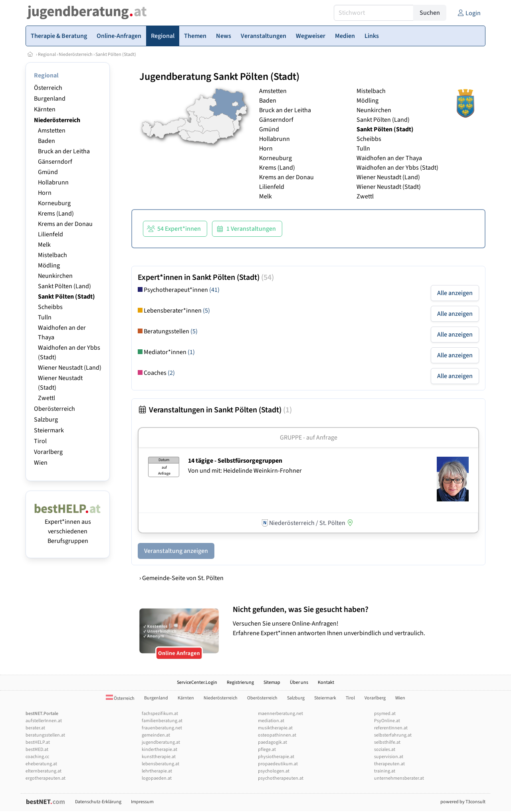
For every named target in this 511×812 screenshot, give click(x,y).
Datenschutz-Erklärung (98, 802)
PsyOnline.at (387, 721)
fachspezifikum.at (160, 714)
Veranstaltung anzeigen (176, 551)
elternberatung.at (44, 771)
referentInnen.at (391, 728)
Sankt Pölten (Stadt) (116, 54)
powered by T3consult (463, 802)
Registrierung (240, 682)
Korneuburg (54, 203)
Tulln (45, 317)
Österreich (48, 88)
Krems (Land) (56, 214)
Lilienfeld (51, 234)
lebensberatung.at (160, 764)
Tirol (40, 441)
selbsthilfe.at (387, 742)
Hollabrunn (53, 182)
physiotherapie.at (276, 757)
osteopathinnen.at (277, 735)
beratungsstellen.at (45, 735)
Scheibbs (50, 307)
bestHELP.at (38, 742)
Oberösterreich (54, 409)
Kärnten (45, 109)
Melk (44, 245)
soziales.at (385, 750)
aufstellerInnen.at (44, 721)
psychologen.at (274, 771)
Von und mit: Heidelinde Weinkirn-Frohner (245, 471)
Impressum (142, 802)
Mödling (49, 265)
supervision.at (389, 757)
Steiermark (49, 430)
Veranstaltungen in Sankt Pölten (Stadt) (215, 410)
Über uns (299, 682)
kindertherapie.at (159, 750)
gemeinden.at (156, 735)
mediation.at (271, 721)
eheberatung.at (41, 764)
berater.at (35, 728)
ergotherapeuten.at (46, 778)
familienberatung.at (162, 721)
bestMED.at (37, 750)
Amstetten (52, 131)
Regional (47, 54)
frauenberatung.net (162, 728)
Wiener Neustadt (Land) (70, 368)
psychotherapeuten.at (281, 778)
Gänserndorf (55, 162)
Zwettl (47, 398)
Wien (41, 463)
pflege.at (267, 750)
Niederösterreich (76, 54)
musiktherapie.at (275, 728)
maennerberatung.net (280, 714)
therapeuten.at (389, 764)
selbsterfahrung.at (393, 735)
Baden (47, 141)
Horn (45, 193)
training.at (385, 771)
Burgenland (50, 99)
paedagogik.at (272, 742)
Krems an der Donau (65, 224)
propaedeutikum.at (278, 764)
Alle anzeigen (455, 293)
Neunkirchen (55, 276)
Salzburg (46, 420)
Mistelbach (52, 255)
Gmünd (48, 172)
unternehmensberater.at (399, 778)
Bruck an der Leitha (64, 151)
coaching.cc (37, 757)
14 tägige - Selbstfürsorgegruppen (235, 461)
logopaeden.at (157, 778)
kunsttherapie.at (159, 757)
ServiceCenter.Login (197, 682)
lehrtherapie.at (157, 771)
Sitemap (272, 682)
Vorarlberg (48, 452)
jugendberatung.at (161, 742)
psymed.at (385, 714)
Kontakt (326, 682)
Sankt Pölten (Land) (64, 286)
